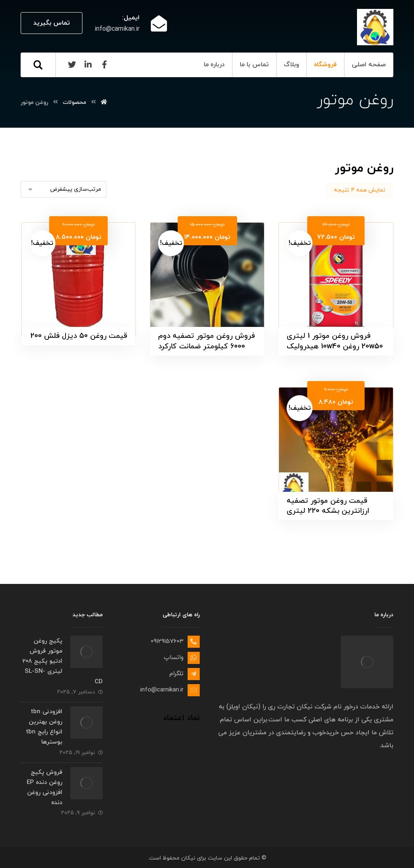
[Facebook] (104, 65)
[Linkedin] (88, 65)
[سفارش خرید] (63, 189)
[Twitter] (72, 65)
